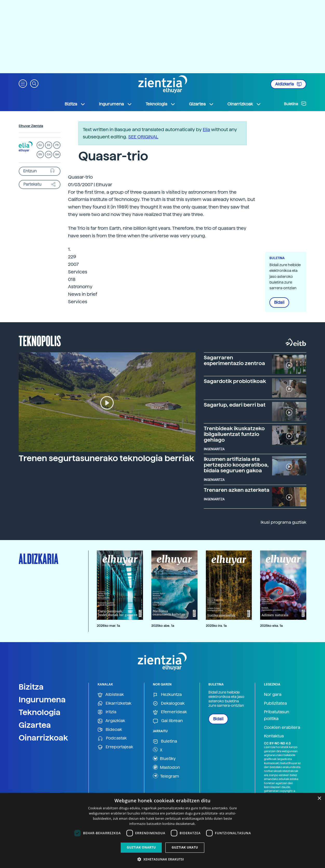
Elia (206, 129)
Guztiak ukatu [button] (185, 847)
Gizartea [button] (201, 104)
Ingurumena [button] (116, 104)
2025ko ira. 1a (216, 626)
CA (49, 154)
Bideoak (110, 730)
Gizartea (35, 725)
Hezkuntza (167, 695)
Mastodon (166, 767)
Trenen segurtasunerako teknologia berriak (106, 458)
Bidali (279, 302)
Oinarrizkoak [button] (244, 104)
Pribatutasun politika (277, 715)
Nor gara (273, 694)
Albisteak (111, 695)
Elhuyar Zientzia (31, 126)
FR (57, 145)
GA (57, 154)
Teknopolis (40, 340)
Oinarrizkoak (43, 738)
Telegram (166, 776)
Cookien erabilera (282, 727)
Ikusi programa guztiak (283, 522)
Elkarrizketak (114, 704)
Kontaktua (274, 736)
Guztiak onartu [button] (141, 847)
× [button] (319, 799)
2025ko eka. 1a (271, 626)
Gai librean (168, 721)
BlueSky (164, 758)
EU (40, 145)
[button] (23, 83)
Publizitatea (275, 703)
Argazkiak (111, 721)
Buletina (295, 104)
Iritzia (107, 712)
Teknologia (40, 712)
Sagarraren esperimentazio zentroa (234, 360)
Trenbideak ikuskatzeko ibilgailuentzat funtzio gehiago (234, 434)
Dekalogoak (169, 704)
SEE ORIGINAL (143, 137)
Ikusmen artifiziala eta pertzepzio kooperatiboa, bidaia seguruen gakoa (236, 465)
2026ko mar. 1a (108, 626)
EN (40, 154)
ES (49, 145)
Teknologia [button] (161, 104)
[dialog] (162, 830)
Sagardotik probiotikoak (235, 381)
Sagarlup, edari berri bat (235, 405)
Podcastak (112, 738)
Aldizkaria (288, 84)
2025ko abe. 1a (163, 626)
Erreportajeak (115, 747)
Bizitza (31, 687)
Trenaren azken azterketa (237, 490)
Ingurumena (42, 699)
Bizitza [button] (75, 104)
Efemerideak (170, 712)
